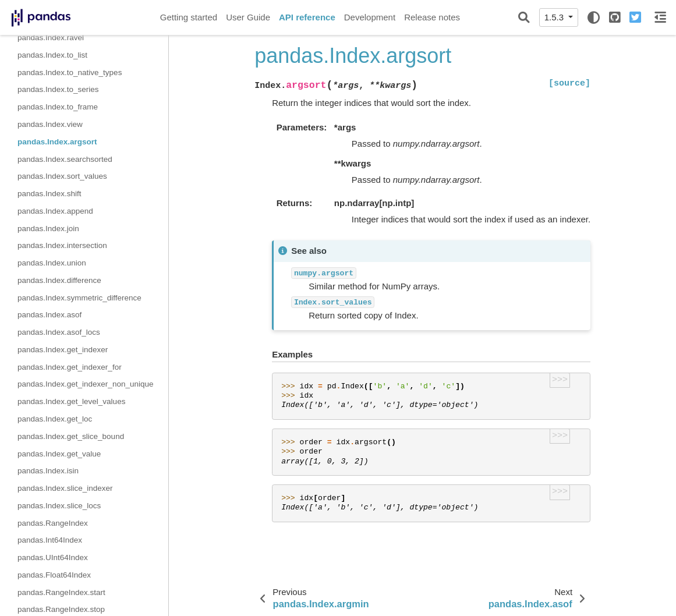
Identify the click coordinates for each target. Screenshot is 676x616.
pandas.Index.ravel (51, 38)
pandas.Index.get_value (59, 454)
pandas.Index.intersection (62, 245)
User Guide (248, 17)
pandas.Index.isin (48, 471)
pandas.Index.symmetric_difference (79, 298)
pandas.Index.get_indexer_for (70, 367)
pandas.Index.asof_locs (59, 332)
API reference (307, 17)
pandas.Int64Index (50, 540)
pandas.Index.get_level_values (71, 401)
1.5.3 (555, 17)
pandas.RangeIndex (53, 523)
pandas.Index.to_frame (58, 107)
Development (370, 17)
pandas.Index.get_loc (55, 419)
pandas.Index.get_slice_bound (71, 436)
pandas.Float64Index (54, 575)
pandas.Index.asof (49, 315)
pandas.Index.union (52, 263)
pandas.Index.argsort (57, 142)
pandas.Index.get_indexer (63, 350)
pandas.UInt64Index (53, 557)
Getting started (189, 17)
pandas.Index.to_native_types (70, 72)
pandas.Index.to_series (58, 89)
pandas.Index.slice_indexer (65, 488)
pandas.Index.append (55, 211)
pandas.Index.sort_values (62, 176)
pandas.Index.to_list (52, 55)
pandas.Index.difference (59, 280)
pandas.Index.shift (49, 194)
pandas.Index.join (48, 229)
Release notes (432, 17)
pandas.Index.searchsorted (65, 159)
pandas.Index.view (50, 124)
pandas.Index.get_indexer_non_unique (85, 384)
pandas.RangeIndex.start (61, 592)
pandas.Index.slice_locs (59, 506)
